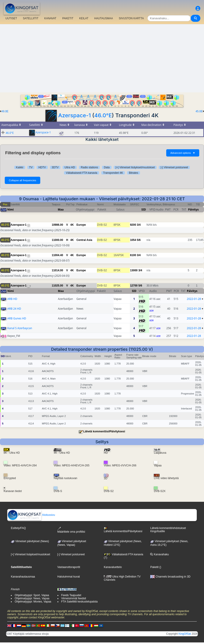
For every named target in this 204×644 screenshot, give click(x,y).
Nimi (11, 209)
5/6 (139, 240)
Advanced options (183, 153)
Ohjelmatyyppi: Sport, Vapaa (32, 595)
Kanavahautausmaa (23, 577)
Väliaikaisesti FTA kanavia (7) (123, 556)
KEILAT (84, 18)
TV (31, 167)
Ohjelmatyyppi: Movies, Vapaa (33, 602)
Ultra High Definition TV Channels (122, 578)
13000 (134, 270)
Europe (81, 225)
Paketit (154, 567)
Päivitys (193, 209)
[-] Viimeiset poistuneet (174, 167)
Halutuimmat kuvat (69, 577)
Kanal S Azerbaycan (20, 328)
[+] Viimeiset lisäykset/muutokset (135, 167)
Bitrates (134, 173)
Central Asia (84, 240)
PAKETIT (68, 18)
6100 (133, 255)
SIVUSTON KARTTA (131, 18)
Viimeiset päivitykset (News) (30, 541)
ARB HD (12, 299)
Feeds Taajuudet (71, 595)
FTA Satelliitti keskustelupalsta (79, 602)
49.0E (5, 111)
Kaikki (20, 167)
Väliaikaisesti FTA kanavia (82, 173)
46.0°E (103, 115)
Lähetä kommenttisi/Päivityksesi (104, 431)
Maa (61, 209)
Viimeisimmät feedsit (74, 598)
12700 (134, 286)
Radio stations (89, 167)
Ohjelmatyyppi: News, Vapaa (32, 598)
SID (144, 209)
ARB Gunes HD (17, 318)
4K (72, 225)
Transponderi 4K (113, 173)
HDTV (42, 167)
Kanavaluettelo (113, 567)
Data (107, 167)
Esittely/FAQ (18, 528)
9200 (133, 225)
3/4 (139, 225)
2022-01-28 (194, 299)
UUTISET (11, 18)
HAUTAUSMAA (104, 18)
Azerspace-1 (74, 115)
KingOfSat (185, 634)
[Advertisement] (102, 58)
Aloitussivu (31, 515)
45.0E (199, 111)
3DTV (55, 167)
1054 (133, 240)
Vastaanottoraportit (69, 567)
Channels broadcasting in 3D (170, 577)
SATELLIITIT (31, 18)
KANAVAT (50, 18)
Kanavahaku (159, 554)
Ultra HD (70, 167)
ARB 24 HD (14, 309)
